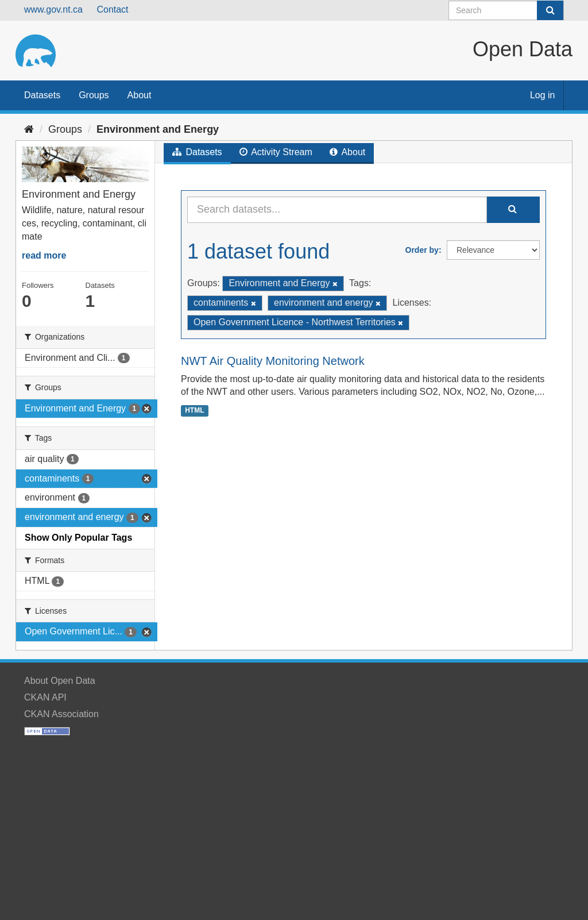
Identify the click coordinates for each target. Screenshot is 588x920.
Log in (543, 95)
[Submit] (550, 10)
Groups (94, 95)
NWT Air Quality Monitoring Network (273, 361)
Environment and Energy (158, 129)
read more (44, 255)
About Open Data (60, 681)
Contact (112, 9)
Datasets (42, 95)
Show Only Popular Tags (78, 538)
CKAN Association (61, 714)
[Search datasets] (506, 10)
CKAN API (45, 697)
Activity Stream (276, 152)
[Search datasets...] (337, 210)
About (140, 95)
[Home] (29, 129)
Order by (422, 250)
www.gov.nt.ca (53, 9)
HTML (194, 410)
